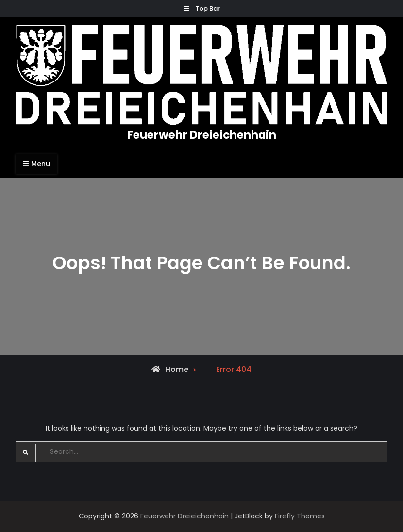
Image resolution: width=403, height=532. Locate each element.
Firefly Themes (300, 516)
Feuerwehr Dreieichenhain (202, 135)
